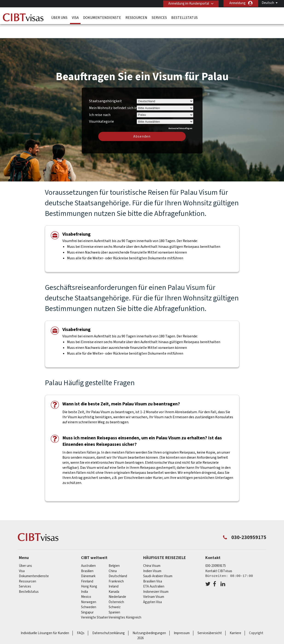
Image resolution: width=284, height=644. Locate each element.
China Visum (152, 551)
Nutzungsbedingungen (149, 618)
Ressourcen (136, 17)
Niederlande (117, 582)
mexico (86, 582)
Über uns (59, 17)
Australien (88, 551)
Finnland (87, 566)
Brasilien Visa (153, 566)
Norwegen (89, 587)
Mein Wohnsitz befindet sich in (113, 93)
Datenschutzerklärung (109, 618)
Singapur (87, 597)
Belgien (114, 551)
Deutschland (118, 561)
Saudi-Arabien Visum (158, 561)
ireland (114, 572)
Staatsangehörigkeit (106, 86)
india (84, 577)
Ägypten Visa (152, 587)
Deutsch (268, 3)
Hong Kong (89, 572)
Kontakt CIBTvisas (219, 556)
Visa (75, 17)
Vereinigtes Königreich (125, 603)
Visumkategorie (101, 106)
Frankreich (116, 566)
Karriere (235, 618)
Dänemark (88, 561)
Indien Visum (152, 556)
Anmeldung (237, 3)
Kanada (114, 577)
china (113, 556)
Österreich (116, 587)
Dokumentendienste (102, 17)
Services (159, 17)
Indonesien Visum (156, 577)
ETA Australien (154, 572)
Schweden (89, 592)
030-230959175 (216, 551)
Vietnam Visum (154, 582)
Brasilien (87, 556)
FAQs (81, 618)
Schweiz (115, 592)
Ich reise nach (100, 100)
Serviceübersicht (210, 618)
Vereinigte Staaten (95, 603)
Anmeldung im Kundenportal (188, 3)
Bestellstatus (184, 17)
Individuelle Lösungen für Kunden (45, 618)
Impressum (182, 618)
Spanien (114, 597)
